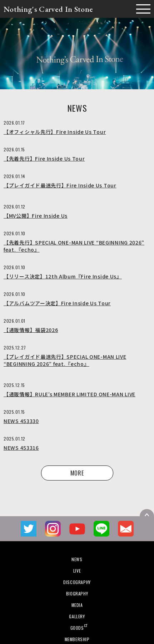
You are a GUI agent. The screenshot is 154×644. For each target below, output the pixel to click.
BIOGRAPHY (77, 593)
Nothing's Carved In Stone (48, 9)
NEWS (77, 559)
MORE (77, 473)
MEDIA (77, 605)
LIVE (77, 571)
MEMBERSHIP (77, 639)
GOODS (77, 628)
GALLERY (77, 616)
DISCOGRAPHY (77, 582)
